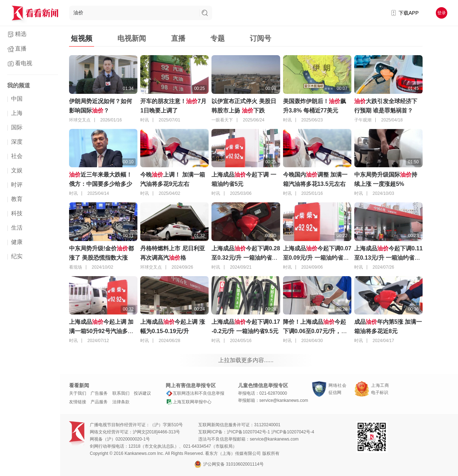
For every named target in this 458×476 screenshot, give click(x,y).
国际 (17, 127)
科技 (17, 213)
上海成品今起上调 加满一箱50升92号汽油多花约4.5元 (101, 331)
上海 (17, 113)
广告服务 (99, 393)
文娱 (17, 170)
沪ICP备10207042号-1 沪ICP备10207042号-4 (270, 432)
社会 (17, 156)
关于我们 (78, 393)
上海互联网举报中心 (189, 402)
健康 (17, 242)
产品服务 (99, 402)
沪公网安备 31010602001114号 (229, 464)
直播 (21, 49)
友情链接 (78, 402)
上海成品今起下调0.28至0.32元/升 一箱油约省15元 (246, 258)
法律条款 (121, 402)
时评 (17, 185)
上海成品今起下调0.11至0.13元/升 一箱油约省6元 (388, 258)
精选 (21, 34)
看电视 (24, 63)
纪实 (17, 256)
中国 (17, 99)
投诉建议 (142, 393)
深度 (17, 142)
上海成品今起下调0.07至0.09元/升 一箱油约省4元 (317, 258)
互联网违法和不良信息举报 (195, 393)
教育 (17, 199)
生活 (17, 228)
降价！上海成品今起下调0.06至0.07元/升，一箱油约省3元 (315, 331)
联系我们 (121, 393)
